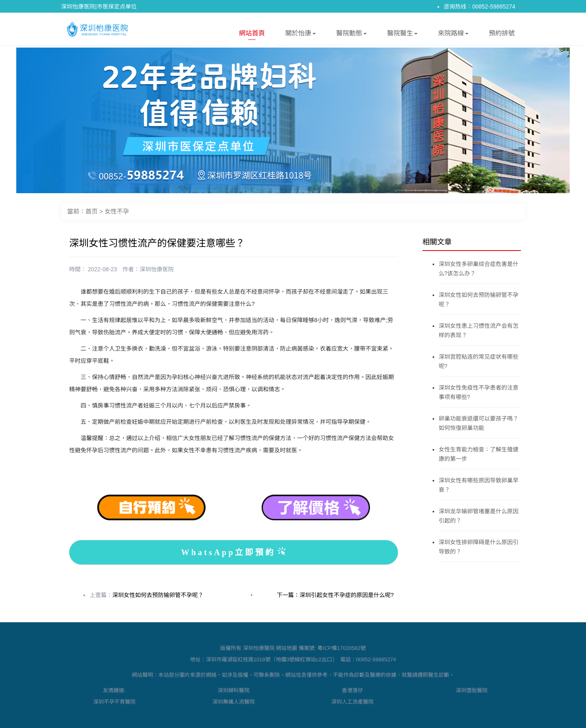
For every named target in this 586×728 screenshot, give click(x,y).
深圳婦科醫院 (234, 690)
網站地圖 (286, 648)
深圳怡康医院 (157, 269)
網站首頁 (252, 35)
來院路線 (453, 35)
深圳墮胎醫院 (472, 690)
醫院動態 (351, 35)
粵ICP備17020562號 (342, 648)
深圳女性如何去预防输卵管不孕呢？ (158, 595)
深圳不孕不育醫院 (114, 702)
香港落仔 (352, 690)
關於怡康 (301, 35)
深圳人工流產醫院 (352, 702)
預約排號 (502, 33)
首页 (92, 211)
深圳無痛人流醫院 (234, 702)
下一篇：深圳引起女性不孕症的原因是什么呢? (335, 595)
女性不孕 (117, 211)
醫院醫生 (402, 35)
